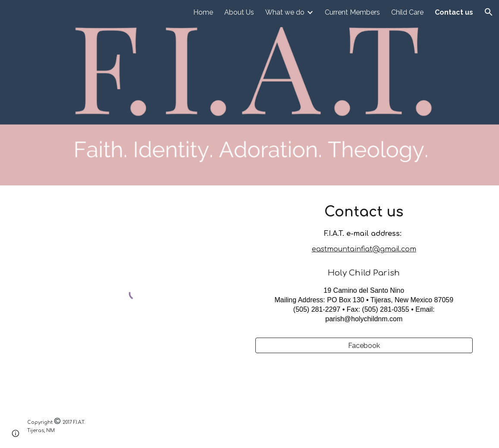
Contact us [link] (454, 12)
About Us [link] (239, 12)
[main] (364, 267)
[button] (489, 12)
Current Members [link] (352, 12)
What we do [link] (285, 12)
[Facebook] (364, 346)
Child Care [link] (407, 12)
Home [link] (203, 12)
